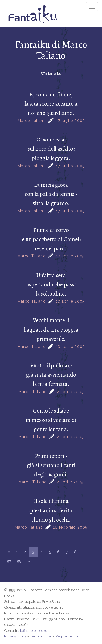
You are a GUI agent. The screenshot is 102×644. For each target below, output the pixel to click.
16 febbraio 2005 (70, 527)
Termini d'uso (41, 636)
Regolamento (67, 636)
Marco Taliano (32, 121)
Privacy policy (15, 636)
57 (9, 561)
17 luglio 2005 (70, 121)
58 (19, 561)
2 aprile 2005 (70, 392)
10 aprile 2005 (70, 256)
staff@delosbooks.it (34, 630)
